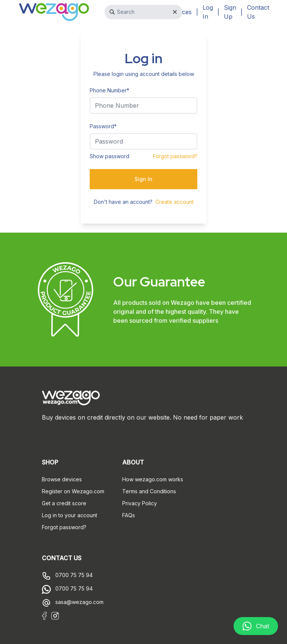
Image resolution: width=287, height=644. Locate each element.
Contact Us (258, 12)
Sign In (143, 179)
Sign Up (230, 12)
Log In (208, 12)
